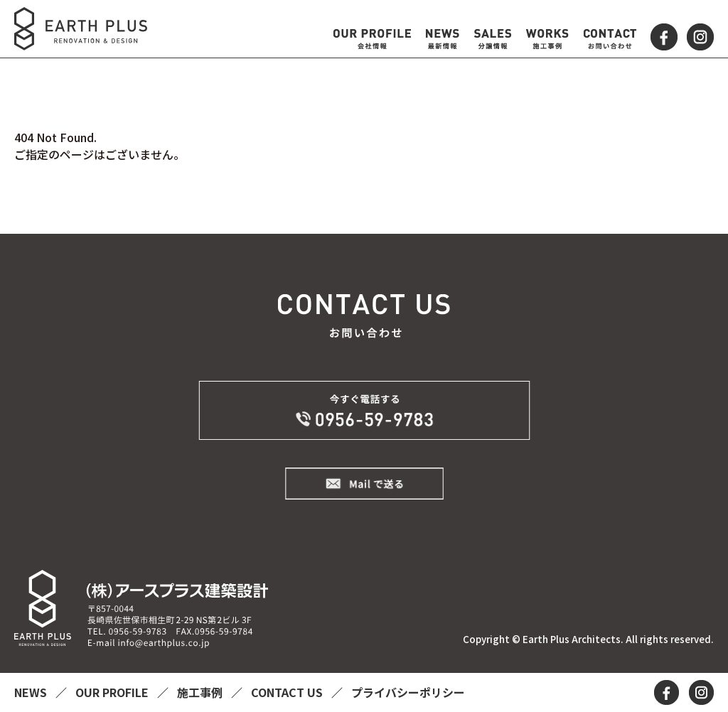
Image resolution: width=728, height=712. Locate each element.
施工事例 (201, 692)
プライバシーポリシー (408, 692)
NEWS (32, 692)
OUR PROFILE (113, 692)
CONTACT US (288, 692)
